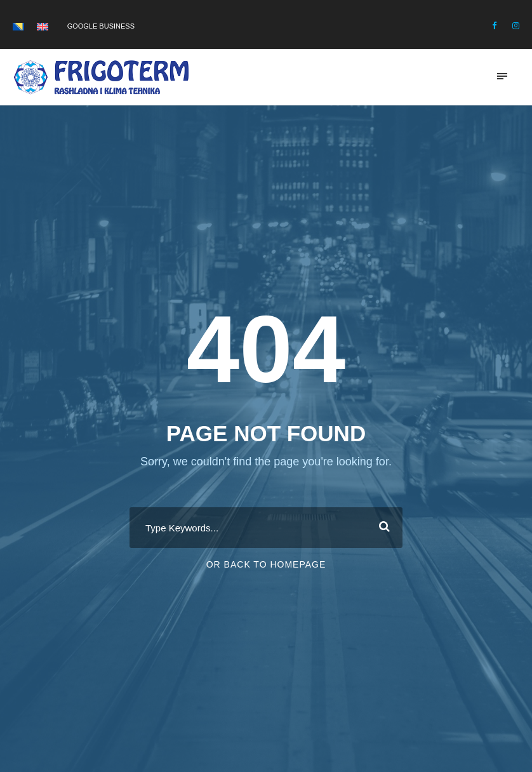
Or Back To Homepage (266, 564)
